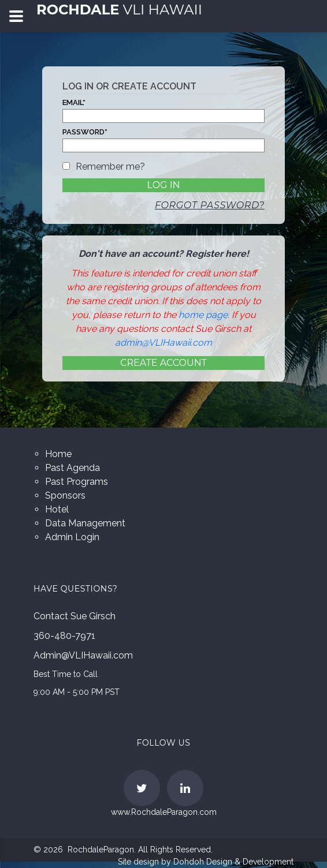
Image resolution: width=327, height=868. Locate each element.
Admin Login (72, 537)
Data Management (85, 523)
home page (203, 315)
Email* (74, 102)
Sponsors (65, 495)
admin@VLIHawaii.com (163, 343)
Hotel (57, 509)
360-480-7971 (64, 636)
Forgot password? (210, 205)
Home (58, 454)
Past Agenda (73, 468)
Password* (85, 132)
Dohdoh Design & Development (233, 862)
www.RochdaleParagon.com (164, 812)
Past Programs (77, 482)
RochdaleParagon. (102, 850)
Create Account (163, 363)
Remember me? (110, 167)
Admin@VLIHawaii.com (83, 655)
